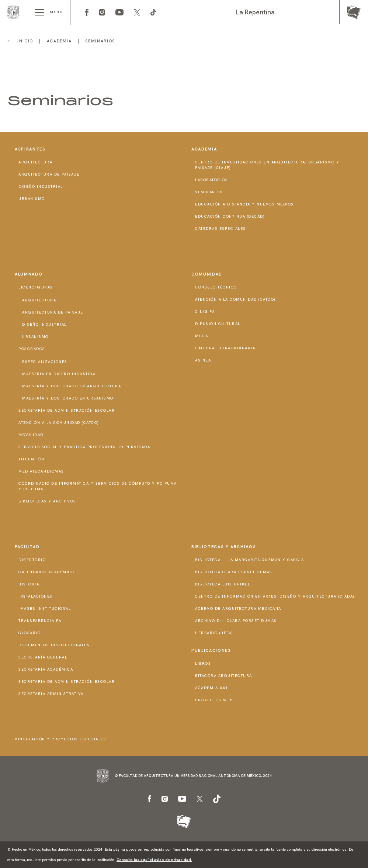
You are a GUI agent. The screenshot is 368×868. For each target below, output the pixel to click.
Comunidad (207, 274)
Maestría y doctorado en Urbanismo (68, 398)
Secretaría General (43, 657)
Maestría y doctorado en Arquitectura (72, 386)
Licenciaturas (36, 287)
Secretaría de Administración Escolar (67, 410)
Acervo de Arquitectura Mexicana (238, 608)
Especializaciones (45, 362)
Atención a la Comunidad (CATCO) (59, 423)
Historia (29, 584)
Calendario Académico (46, 572)
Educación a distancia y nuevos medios (244, 204)
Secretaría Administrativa (51, 694)
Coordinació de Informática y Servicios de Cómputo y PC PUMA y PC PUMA (98, 486)
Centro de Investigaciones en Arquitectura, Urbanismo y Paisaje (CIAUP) (267, 165)
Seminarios (209, 192)
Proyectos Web (214, 700)
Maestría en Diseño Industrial (60, 374)
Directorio (32, 560)
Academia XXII (212, 688)
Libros (203, 663)
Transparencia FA (40, 621)
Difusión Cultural (218, 324)
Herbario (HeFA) (214, 633)
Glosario (29, 633)
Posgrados (32, 349)
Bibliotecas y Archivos (47, 501)
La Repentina (255, 12)
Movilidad (31, 435)
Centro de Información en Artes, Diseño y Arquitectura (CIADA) (275, 596)
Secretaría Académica (46, 669)
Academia (204, 149)
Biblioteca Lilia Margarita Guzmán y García (249, 560)
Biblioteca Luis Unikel (223, 584)
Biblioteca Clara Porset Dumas (234, 572)
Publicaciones (211, 650)
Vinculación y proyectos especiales (60, 739)
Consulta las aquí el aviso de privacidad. (154, 860)
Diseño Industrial (41, 186)
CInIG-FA (205, 312)
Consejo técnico (216, 287)
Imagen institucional (45, 608)
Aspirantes (30, 149)
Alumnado (29, 274)
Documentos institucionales (54, 645)
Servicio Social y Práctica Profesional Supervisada (84, 447)
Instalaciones (36, 596)
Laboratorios (211, 180)
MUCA (202, 336)
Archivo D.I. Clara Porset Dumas (236, 621)
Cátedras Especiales (221, 229)
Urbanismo (32, 199)
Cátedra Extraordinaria (225, 348)
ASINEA (203, 360)
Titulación (31, 459)
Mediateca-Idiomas (41, 471)
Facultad (27, 547)
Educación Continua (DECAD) (230, 216)
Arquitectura (35, 162)
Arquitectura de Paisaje (49, 174)
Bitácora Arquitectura (224, 676)
